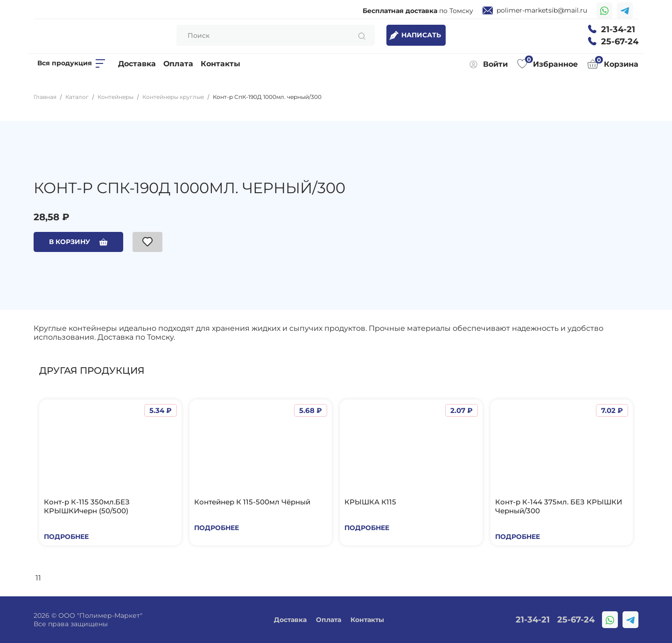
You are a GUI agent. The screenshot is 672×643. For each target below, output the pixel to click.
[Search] (276, 35)
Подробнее (66, 537)
